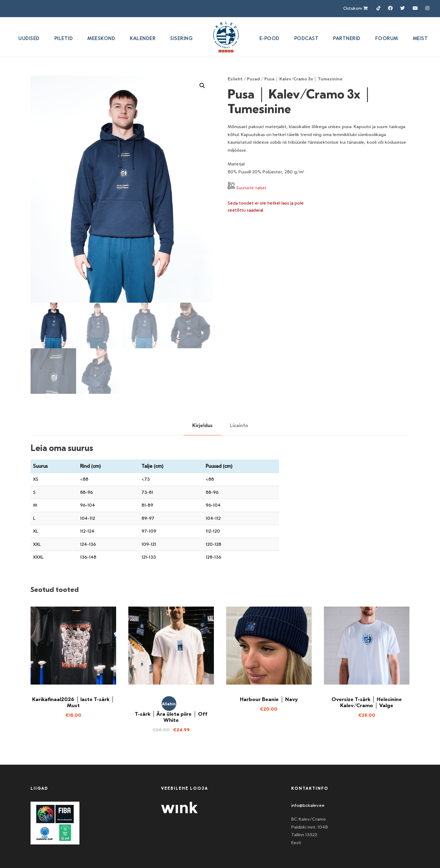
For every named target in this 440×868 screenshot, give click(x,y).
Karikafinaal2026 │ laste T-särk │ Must (73, 702)
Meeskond (101, 38)
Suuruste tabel (251, 188)
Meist (420, 38)
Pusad (253, 79)
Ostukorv (355, 8)
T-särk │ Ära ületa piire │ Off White (171, 717)
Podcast (306, 38)
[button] (202, 86)
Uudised (29, 38)
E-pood (269, 38)
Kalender (143, 38)
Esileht (235, 79)
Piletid (64, 38)
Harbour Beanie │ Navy (269, 699)
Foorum (387, 38)
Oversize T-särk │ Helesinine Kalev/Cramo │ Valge (367, 702)
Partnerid (347, 38)
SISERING (181, 38)
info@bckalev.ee (308, 805)
